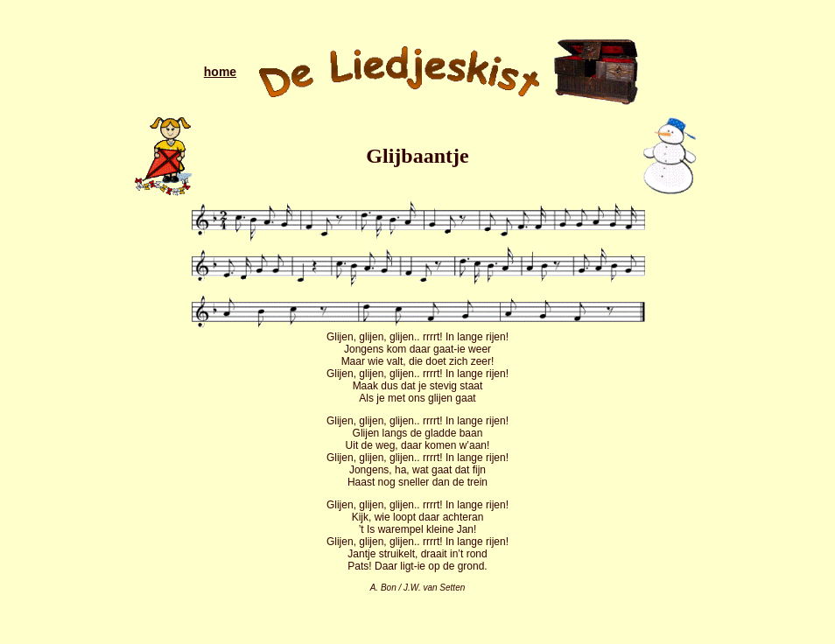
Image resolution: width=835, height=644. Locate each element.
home (220, 72)
